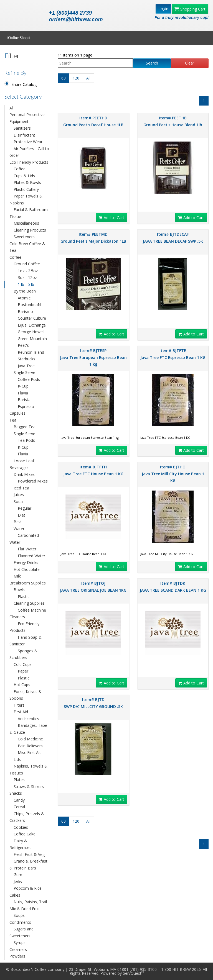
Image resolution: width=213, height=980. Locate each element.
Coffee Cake (25, 834)
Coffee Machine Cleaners (28, 614)
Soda (18, 501)
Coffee (20, 169)
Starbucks (26, 359)
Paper (23, 671)
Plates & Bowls (27, 182)
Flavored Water (31, 556)
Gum (18, 875)
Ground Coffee (27, 264)
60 (64, 78)
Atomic (24, 298)
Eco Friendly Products (29, 162)
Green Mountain (32, 339)
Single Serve (24, 372)
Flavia (23, 393)
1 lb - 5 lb (26, 284)
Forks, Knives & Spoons (26, 695)
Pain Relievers (30, 746)
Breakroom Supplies (28, 583)
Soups (19, 915)
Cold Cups (23, 664)
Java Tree (26, 366)
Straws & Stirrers (29, 787)
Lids (17, 759)
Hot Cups (22, 685)
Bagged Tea (25, 427)
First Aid (21, 712)
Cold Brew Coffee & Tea (27, 247)
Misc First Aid (30, 752)
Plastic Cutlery (26, 189)
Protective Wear (28, 142)
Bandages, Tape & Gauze (28, 729)
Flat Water (27, 549)
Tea (13, 420)
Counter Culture (32, 318)
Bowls (19, 590)
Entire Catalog (24, 84)
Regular (25, 508)
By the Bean (25, 291)
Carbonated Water (24, 539)
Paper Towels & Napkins (26, 199)
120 (76, 78)
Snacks (16, 793)
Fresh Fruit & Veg (29, 854)
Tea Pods (26, 440)
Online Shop (18, 38)
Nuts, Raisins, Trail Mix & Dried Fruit (28, 905)
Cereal (19, 807)
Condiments (20, 922)
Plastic (24, 597)
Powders (17, 956)
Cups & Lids (24, 176)
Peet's (23, 345)
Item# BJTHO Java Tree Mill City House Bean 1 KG (173, 474)
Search (152, 63)
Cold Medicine (30, 739)
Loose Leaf (24, 461)
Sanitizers (22, 128)
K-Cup (23, 386)
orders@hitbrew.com (76, 19)
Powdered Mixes (33, 481)
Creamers (18, 949)
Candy (19, 800)
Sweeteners (24, 237)
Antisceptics (28, 719)
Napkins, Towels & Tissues (28, 769)
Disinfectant (24, 135)
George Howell (31, 332)
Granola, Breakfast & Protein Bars (28, 864)
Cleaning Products (30, 230)
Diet (21, 515)
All (12, 108)
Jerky (18, 882)
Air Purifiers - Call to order (29, 152)
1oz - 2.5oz (28, 271)
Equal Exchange (32, 325)
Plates (19, 780)
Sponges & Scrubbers (23, 654)
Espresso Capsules (22, 410)
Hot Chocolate (27, 569)
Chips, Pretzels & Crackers (27, 817)
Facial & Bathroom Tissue (29, 213)
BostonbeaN (29, 305)
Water (19, 529)
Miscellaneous (26, 223)
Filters (19, 705)
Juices (19, 495)
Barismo (25, 311)
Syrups (20, 942)
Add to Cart (111, 218)
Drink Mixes (24, 474)
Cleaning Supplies (29, 603)
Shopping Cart (190, 9)
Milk (17, 576)
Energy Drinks (26, 562)
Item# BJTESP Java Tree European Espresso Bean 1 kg (93, 357)
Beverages (19, 467)
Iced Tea (21, 488)
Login (163, 9)
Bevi (17, 522)
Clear (190, 63)
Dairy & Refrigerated (21, 844)
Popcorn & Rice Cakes (26, 892)
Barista (24, 400)
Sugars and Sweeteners (21, 932)
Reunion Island (31, 352)
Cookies (21, 827)
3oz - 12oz (27, 277)
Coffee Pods (29, 379)
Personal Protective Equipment (27, 118)
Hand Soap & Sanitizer (26, 641)
